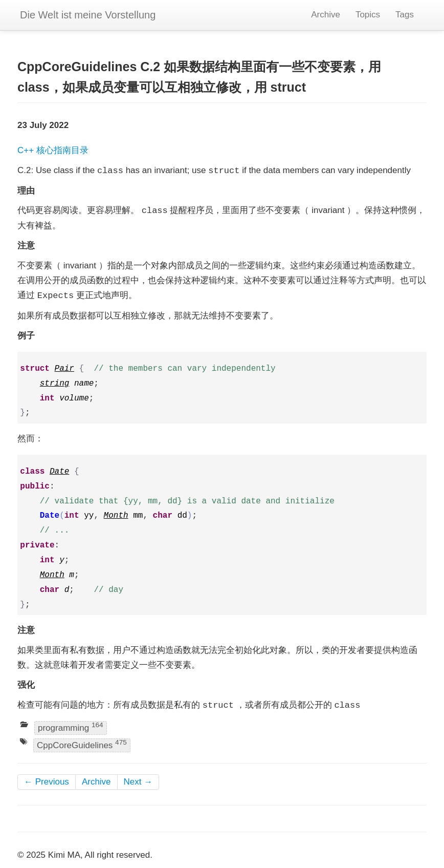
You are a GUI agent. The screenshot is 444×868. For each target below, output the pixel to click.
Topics (368, 15)
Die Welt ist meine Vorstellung (88, 15)
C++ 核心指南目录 (53, 150)
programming (71, 727)
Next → (138, 782)
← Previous (47, 782)
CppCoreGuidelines (82, 744)
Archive (326, 15)
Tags (405, 15)
